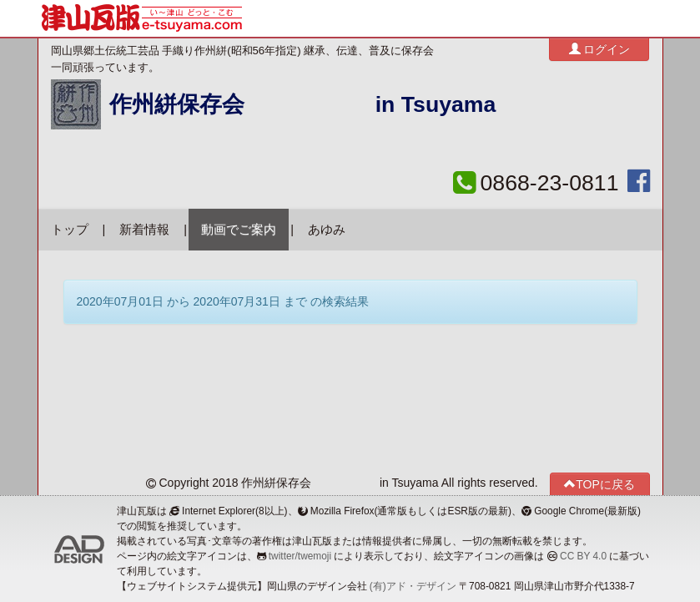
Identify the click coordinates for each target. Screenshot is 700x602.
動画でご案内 (239, 230)
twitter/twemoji (300, 556)
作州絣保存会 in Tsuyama (303, 104)
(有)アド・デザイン (413, 586)
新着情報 (144, 230)
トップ (70, 230)
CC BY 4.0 (583, 556)
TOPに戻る (599, 484)
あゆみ (327, 230)
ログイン (600, 49)
